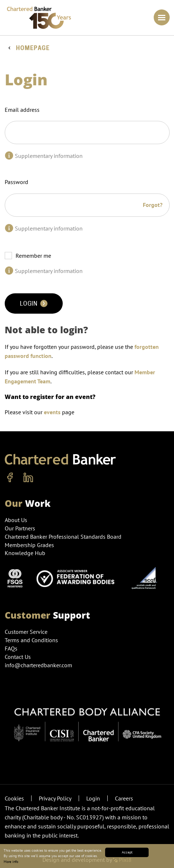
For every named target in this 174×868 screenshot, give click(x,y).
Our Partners (20, 528)
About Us (16, 520)
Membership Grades (29, 545)
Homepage (33, 48)
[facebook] (10, 478)
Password (16, 182)
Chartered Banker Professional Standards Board (63, 537)
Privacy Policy (55, 798)
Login (34, 303)
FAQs (11, 648)
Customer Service (26, 632)
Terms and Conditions (31, 640)
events (52, 412)
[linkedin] (28, 478)
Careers (124, 798)
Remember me (33, 256)
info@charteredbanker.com (39, 665)
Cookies (14, 798)
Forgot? (153, 205)
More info (11, 862)
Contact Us (18, 657)
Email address (22, 110)
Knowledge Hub (25, 553)
